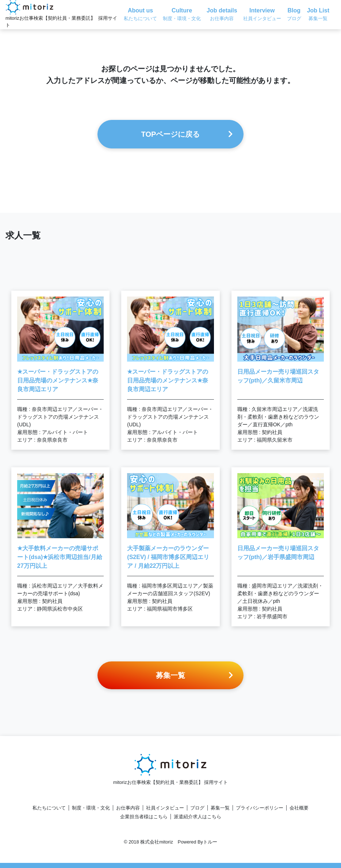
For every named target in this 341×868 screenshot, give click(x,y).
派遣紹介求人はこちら (198, 817)
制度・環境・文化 (91, 808)
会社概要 (299, 808)
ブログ (197, 808)
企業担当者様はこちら (144, 817)
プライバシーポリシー (260, 808)
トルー (210, 842)
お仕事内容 (128, 808)
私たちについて (49, 808)
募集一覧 (220, 808)
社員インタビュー (165, 808)
